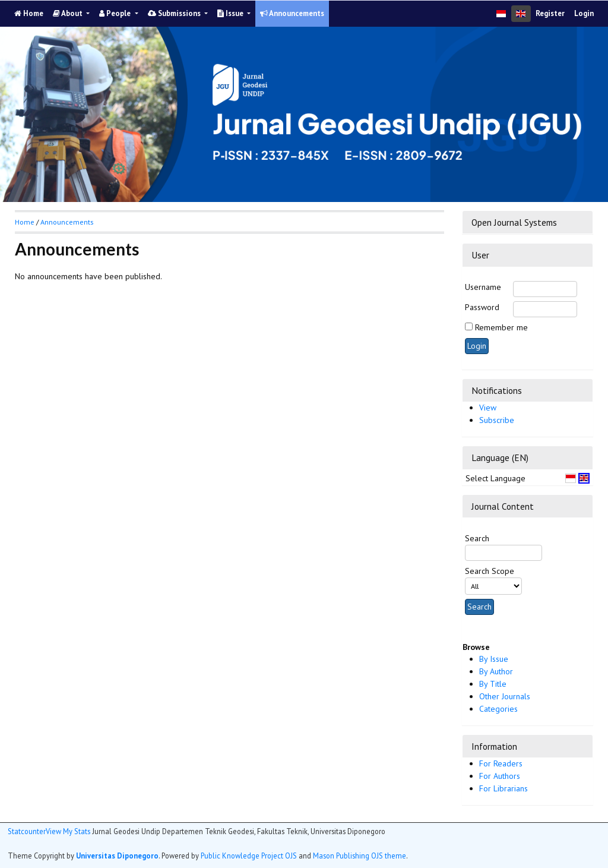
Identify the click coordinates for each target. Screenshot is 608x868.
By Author (496, 671)
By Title (493, 684)
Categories (498, 709)
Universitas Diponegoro (117, 856)
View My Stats (68, 831)
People (116, 13)
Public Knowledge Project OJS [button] (249, 856)
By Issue (494, 659)
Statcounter (27, 831)
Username (483, 287)
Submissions (175, 13)
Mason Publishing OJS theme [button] (360, 856)
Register (550, 13)
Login (584, 13)
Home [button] (25, 222)
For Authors (500, 776)
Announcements (292, 13)
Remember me (501, 327)
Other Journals (505, 696)
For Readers (501, 763)
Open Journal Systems (514, 222)
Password (482, 307)
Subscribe (497, 420)
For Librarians (503, 788)
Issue (231, 13)
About (69, 13)
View (488, 408)
